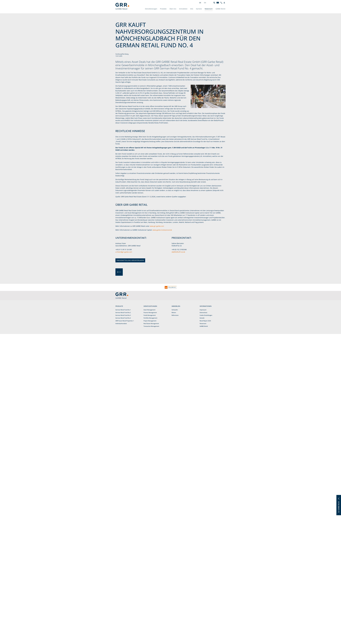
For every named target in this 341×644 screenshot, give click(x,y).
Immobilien (183, 9)
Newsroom (209, 9)
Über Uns (173, 9)
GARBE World (220, 9)
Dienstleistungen (151, 9)
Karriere (199, 9)
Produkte (163, 9)
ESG (192, 9)
